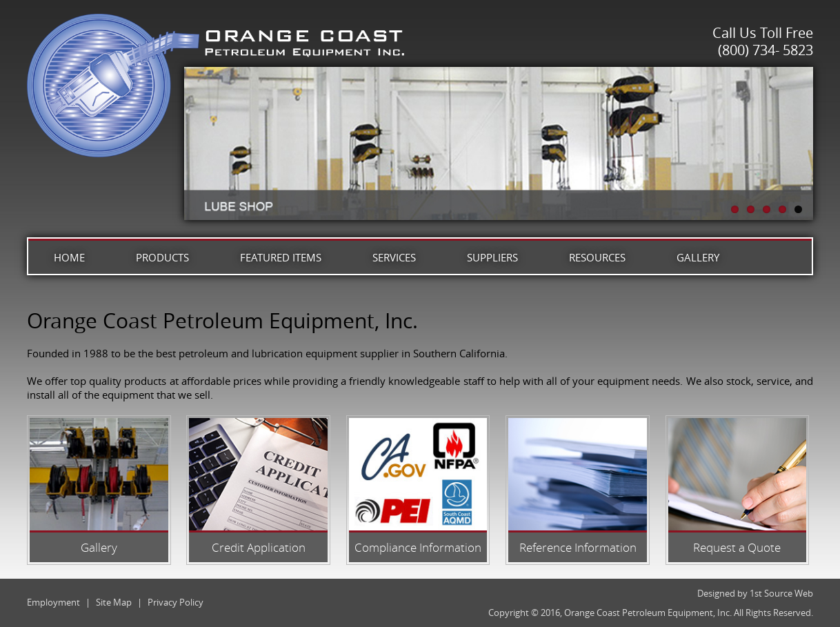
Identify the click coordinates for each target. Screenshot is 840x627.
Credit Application (259, 547)
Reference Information (578, 547)
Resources (597, 257)
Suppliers (492, 257)
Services (394, 257)
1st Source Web (781, 593)
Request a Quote (737, 547)
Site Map (114, 602)
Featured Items (281, 257)
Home (69, 257)
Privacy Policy (176, 602)
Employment (53, 602)
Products (162, 257)
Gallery (698, 257)
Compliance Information (418, 547)
